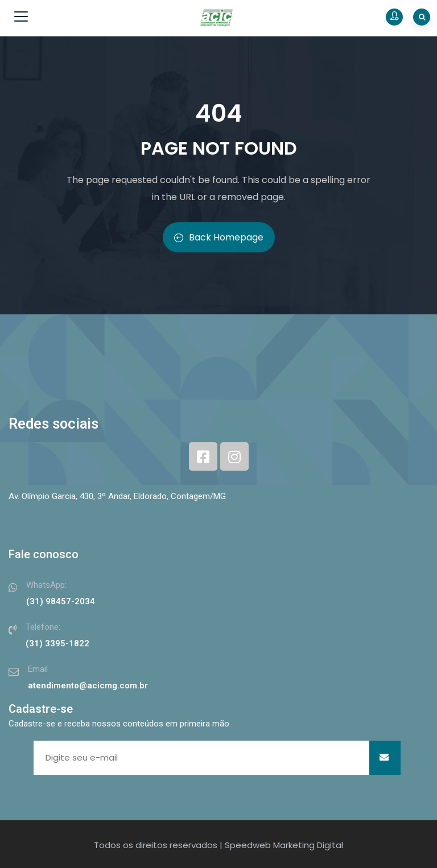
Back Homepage (219, 237)
